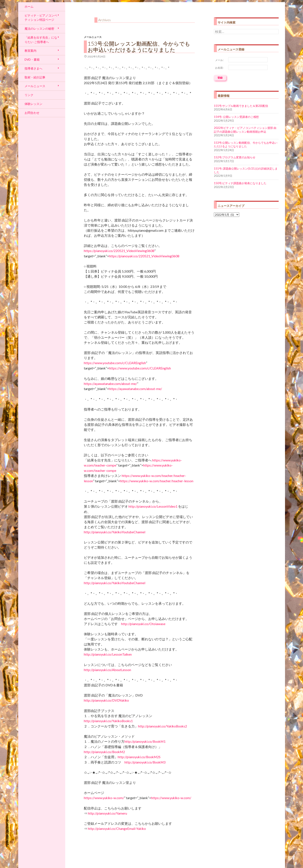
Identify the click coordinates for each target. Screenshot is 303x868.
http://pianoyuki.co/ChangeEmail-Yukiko (117, 829)
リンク (29, 95)
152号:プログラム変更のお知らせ (235, 157)
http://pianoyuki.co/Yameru (107, 813)
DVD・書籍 (32, 59)
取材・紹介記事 (35, 77)
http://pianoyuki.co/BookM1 (145, 741)
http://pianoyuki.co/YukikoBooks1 (108, 721)
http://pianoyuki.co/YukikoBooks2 (163, 726)
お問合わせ (32, 113)
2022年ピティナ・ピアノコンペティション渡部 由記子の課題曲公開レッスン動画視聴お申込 (245, 130)
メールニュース (93, 37)
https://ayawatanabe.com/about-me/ (110, 384)
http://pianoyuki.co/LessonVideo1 (153, 506)
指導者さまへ (33, 68)
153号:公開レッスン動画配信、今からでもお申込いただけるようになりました (139, 47)
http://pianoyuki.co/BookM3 (145, 762)
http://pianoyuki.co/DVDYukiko (106, 700)
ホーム (29, 6)
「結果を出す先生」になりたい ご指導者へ (41, 40)
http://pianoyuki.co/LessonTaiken (108, 654)
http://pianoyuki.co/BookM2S (139, 757)
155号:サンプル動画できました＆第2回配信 (241, 106)
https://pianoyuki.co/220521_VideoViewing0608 (119, 251)
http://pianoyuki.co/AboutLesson (107, 670)
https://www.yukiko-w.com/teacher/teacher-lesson (157, 481)
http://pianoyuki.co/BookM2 (104, 752)
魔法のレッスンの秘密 (39, 29)
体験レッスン (33, 104)
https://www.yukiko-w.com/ (104, 798)
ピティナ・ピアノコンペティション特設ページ (41, 18)
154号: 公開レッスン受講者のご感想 (236, 117)
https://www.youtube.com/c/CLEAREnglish (115, 363)
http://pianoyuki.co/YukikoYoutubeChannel (115, 532)
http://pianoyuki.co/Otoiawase (143, 624)
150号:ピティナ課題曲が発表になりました (240, 183)
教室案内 (30, 51)
